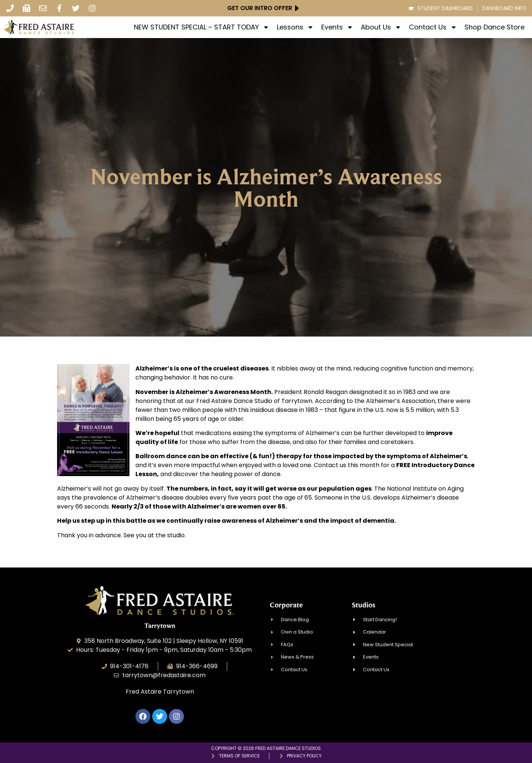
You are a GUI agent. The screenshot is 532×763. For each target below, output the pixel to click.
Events (337, 27)
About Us (381, 27)
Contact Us (433, 27)
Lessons (295, 27)
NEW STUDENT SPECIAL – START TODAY (202, 27)
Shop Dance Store (495, 27)
